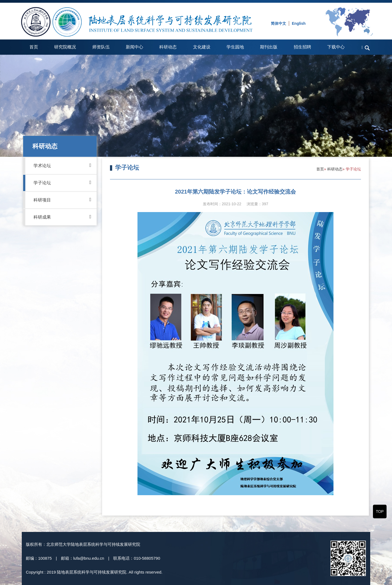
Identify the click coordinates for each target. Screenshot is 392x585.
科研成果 (62, 217)
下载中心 (336, 47)
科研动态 (168, 47)
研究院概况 (65, 47)
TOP (380, 512)
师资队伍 (101, 47)
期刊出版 (269, 47)
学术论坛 (62, 165)
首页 (34, 47)
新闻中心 (134, 47)
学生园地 (235, 47)
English (299, 23)
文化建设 (202, 47)
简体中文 (278, 23)
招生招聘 (302, 47)
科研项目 (62, 200)
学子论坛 (62, 182)
